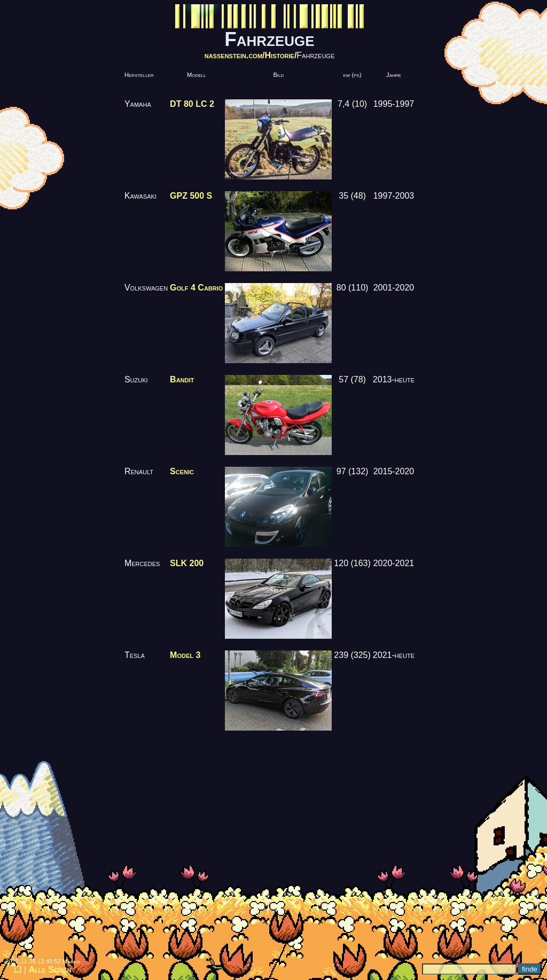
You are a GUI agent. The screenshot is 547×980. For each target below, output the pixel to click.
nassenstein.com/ (235, 55)
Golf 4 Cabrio (196, 288)
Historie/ (281, 55)
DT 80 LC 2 (192, 104)
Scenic (182, 471)
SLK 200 (187, 563)
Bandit (182, 379)
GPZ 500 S (191, 196)
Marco (71, 961)
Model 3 (185, 655)
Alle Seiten (50, 970)
